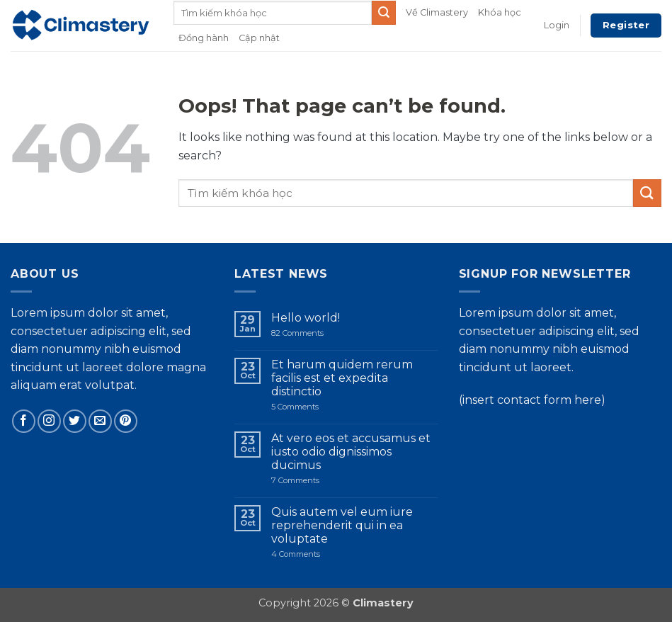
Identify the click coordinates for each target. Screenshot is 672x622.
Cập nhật (259, 38)
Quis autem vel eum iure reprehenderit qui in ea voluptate (342, 525)
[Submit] (384, 13)
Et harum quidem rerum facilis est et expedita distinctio (342, 378)
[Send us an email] (100, 421)
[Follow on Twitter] (75, 421)
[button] (557, 26)
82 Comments (309, 333)
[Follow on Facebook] (24, 421)
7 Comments (317, 481)
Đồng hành (204, 38)
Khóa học (500, 12)
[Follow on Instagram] (49, 421)
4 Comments (322, 554)
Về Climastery (437, 12)
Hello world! (306, 318)
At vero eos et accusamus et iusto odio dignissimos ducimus (351, 452)
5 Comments (312, 407)
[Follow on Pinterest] (126, 421)
